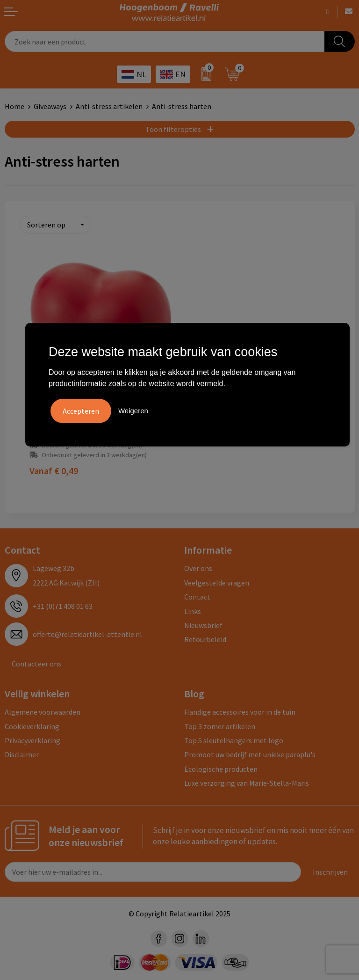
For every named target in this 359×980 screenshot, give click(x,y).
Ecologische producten (221, 767)
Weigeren (133, 411)
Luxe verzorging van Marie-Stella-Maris (247, 781)
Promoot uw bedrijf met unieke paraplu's (250, 752)
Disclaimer (22, 752)
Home (14, 106)
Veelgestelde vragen (217, 580)
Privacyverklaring (32, 738)
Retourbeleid (205, 637)
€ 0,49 (54, 469)
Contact (197, 594)
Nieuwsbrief (203, 623)
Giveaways (50, 106)
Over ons (198, 566)
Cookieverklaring (32, 724)
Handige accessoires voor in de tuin (240, 709)
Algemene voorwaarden (43, 709)
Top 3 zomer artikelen (220, 724)
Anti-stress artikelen (109, 106)
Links (193, 609)
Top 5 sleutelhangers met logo (234, 738)
